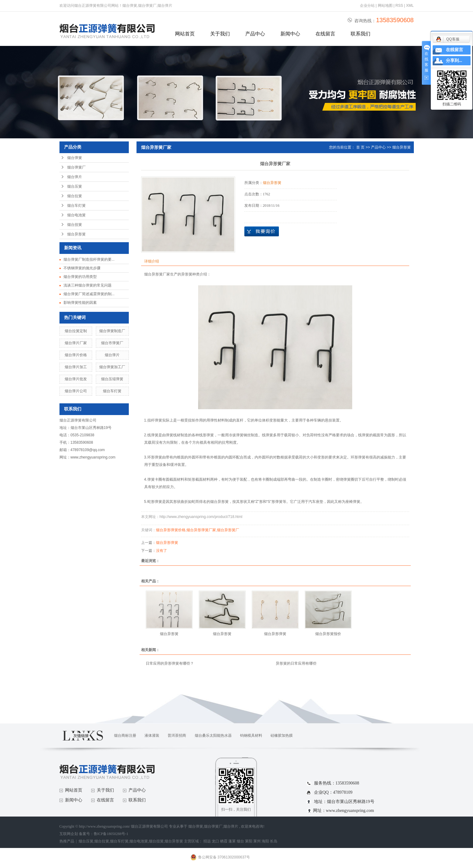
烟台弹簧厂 (76, 167)
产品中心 (255, 34)
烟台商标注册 (125, 736)
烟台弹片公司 (76, 391)
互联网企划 (69, 834)
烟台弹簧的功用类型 (80, 277)
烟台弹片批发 (76, 379)
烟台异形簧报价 (328, 634)
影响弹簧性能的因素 (80, 303)
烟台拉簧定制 (76, 331)
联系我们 (361, 34)
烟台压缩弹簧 (112, 379)
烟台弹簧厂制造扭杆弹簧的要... (89, 259)
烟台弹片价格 (76, 355)
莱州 (257, 841)
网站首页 (185, 34)
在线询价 (262, 231)
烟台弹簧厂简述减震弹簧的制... (89, 294)
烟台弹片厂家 (76, 343)
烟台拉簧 (75, 196)
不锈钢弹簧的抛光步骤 (82, 268)
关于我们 (220, 34)
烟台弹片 (75, 177)
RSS (399, 6)
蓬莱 (232, 841)
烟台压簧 (75, 186)
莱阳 (249, 841)
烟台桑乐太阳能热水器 (213, 736)
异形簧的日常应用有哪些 (296, 663)
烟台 (240, 841)
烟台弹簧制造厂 (112, 331)
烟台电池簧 (76, 215)
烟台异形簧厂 (228, 530)
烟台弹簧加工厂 (112, 367)
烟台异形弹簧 (167, 543)
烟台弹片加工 (76, 367)
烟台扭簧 (75, 225)
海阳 (265, 841)
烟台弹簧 (75, 158)
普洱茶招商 (177, 736)
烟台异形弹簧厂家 (201, 530)
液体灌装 (152, 736)
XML (410, 6)
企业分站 (367, 6)
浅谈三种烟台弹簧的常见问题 (88, 285)
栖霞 (224, 841)
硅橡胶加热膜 (282, 736)
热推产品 (67, 841)
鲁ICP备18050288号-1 (111, 834)
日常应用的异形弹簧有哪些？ (170, 663)
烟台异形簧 (76, 234)
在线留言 (325, 34)
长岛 (274, 841)
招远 (207, 841)
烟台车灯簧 (76, 206)
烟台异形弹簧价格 (171, 530)
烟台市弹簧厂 (112, 343)
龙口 (215, 841)
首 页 (360, 147)
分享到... (454, 61)
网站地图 (386, 6)
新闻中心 (290, 34)
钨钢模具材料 (251, 736)
